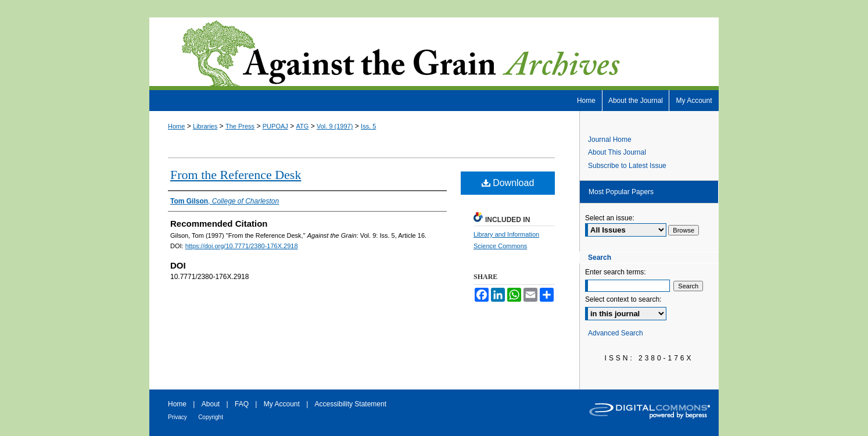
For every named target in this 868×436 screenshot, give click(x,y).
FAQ (242, 404)
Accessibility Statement (351, 404)
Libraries (205, 126)
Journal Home (610, 140)
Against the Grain (434, 54)
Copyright (211, 417)
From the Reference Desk (236, 175)
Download (508, 183)
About (211, 404)
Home (176, 126)
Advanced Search (616, 333)
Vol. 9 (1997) (335, 126)
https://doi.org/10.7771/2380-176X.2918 (242, 246)
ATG (303, 126)
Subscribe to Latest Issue (627, 166)
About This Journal (617, 152)
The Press (240, 126)
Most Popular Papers (621, 192)
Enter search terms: (616, 272)
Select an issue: (610, 218)
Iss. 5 (368, 126)
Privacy (177, 417)
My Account (282, 404)
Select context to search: (623, 299)
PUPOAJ (275, 126)
